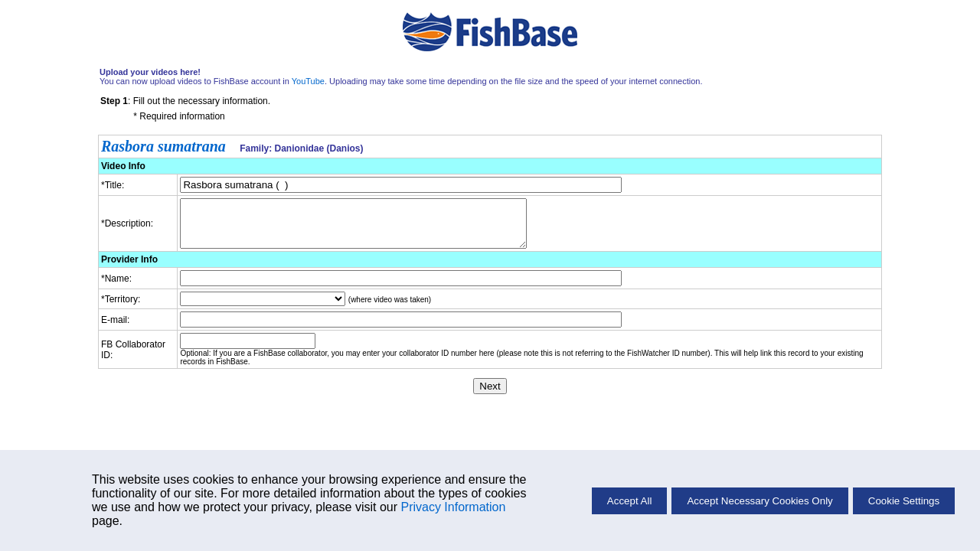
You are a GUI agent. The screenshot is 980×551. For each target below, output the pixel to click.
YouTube (308, 81)
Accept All (630, 501)
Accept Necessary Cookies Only (759, 501)
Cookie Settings (904, 501)
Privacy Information (453, 507)
